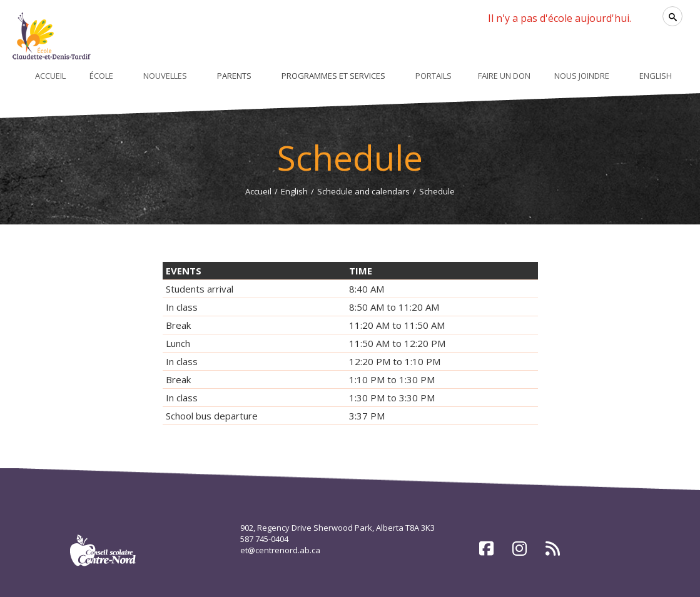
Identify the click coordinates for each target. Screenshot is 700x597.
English (294, 191)
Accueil (258, 191)
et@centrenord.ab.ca (280, 550)
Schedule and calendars (363, 191)
